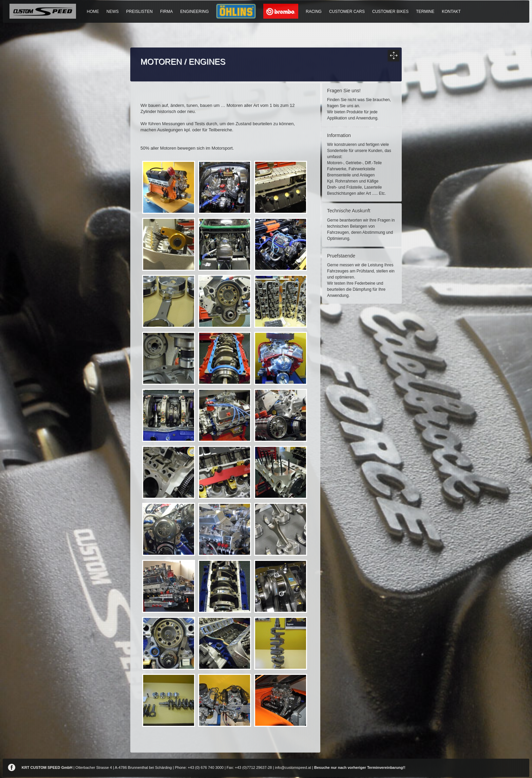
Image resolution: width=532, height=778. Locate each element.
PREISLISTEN (139, 12)
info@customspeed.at (293, 767)
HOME (93, 12)
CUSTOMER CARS (347, 12)
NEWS (113, 12)
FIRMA (166, 12)
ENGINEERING (194, 12)
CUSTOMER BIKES (390, 12)
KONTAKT (451, 12)
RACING (314, 12)
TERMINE (425, 12)
